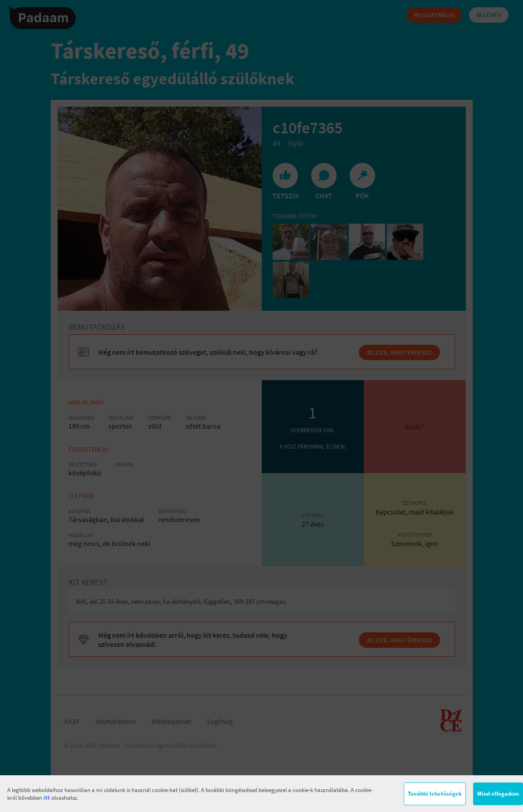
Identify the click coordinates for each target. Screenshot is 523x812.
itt (47, 798)
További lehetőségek (435, 794)
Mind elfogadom (498, 794)
